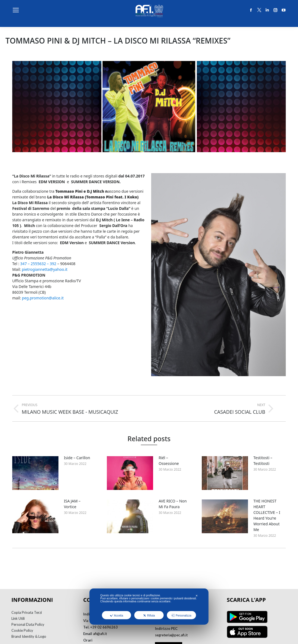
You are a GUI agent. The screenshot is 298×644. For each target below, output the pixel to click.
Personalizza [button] (181, 615)
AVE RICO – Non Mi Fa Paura (173, 504)
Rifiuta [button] (149, 615)
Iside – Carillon (77, 458)
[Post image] (35, 473)
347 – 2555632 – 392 (38, 264)
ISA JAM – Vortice (72, 504)
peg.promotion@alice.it (43, 298)
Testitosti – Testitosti (263, 461)
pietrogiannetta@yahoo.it (45, 269)
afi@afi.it (100, 634)
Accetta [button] (116, 615)
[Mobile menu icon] (16, 10)
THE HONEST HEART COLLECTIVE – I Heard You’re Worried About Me (267, 515)
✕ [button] (197, 596)
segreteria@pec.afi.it (171, 635)
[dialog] (149, 607)
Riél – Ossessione (169, 461)
